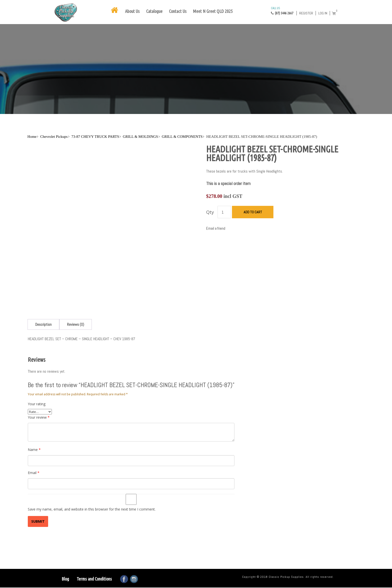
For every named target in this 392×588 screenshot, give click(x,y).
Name (34, 450)
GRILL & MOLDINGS (140, 137)
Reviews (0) (76, 324)
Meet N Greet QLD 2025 (213, 11)
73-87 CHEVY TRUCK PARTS (95, 137)
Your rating (37, 404)
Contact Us (178, 11)
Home (32, 137)
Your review (39, 417)
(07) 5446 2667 (282, 10)
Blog (65, 579)
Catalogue (154, 11)
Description (43, 324)
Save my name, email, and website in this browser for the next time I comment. (92, 509)
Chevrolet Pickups (54, 137)
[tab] (43, 324)
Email (34, 473)
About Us (132, 11)
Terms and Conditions (94, 579)
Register (306, 13)
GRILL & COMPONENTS (182, 137)
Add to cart (253, 212)
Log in (323, 13)
